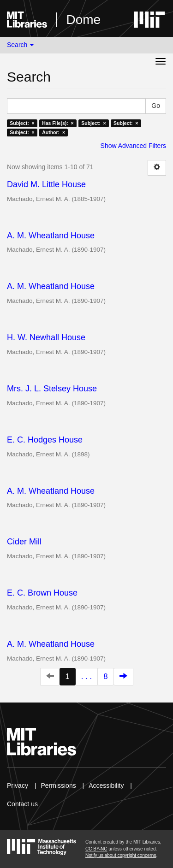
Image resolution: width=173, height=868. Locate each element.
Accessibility (106, 785)
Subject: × (22, 123)
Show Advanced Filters (133, 146)
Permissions (58, 785)
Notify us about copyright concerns (121, 855)
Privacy (18, 785)
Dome (83, 20)
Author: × (54, 132)
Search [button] (20, 45)
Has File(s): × (58, 123)
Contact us (22, 804)
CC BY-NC (96, 849)
